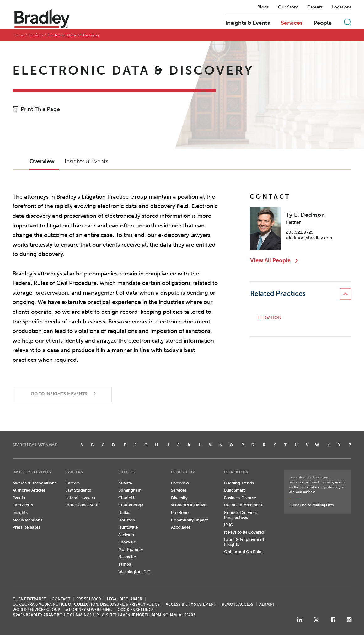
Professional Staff (82, 505)
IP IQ (229, 525)
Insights (20, 512)
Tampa (125, 564)
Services (292, 23)
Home (18, 35)
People (323, 23)
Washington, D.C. (135, 572)
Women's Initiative (189, 505)
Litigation (269, 318)
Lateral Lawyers (80, 498)
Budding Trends (239, 483)
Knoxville (127, 542)
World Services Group (36, 610)
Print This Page (40, 109)
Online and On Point (244, 552)
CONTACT (61, 599)
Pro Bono (180, 512)
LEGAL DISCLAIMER (125, 599)
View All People (270, 260)
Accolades (181, 527)
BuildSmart (235, 490)
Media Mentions (27, 520)
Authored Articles (29, 490)
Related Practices (278, 293)
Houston (127, 520)
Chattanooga (131, 505)
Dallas (124, 512)
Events (19, 498)
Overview (180, 483)
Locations (342, 7)
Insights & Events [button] (86, 161)
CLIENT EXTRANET (29, 599)
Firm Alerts (23, 505)
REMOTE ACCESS (238, 604)
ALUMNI (267, 604)
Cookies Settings (136, 610)
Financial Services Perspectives (241, 515)
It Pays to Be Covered (244, 532)
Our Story (288, 7)
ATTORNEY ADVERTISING (89, 610)
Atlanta (125, 483)
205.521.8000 (89, 599)
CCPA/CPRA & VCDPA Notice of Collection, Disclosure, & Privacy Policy (86, 604)
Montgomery (131, 550)
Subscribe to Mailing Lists (311, 505)
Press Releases (26, 527)
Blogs (263, 7)
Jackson (126, 535)
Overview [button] (42, 161)
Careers (315, 7)
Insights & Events (248, 23)
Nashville (127, 557)
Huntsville (128, 527)
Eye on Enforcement (243, 505)
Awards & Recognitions (35, 483)
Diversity (179, 498)
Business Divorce (240, 498)
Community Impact (190, 520)
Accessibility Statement (191, 604)
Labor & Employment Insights (244, 542)
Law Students (78, 490)
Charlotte (127, 498)
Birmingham (130, 490)
